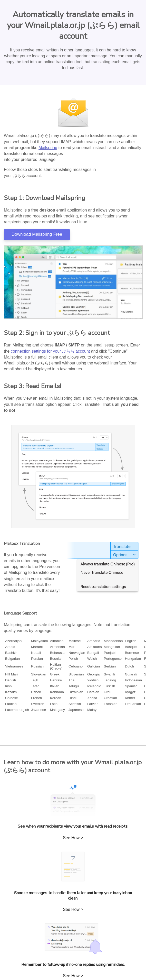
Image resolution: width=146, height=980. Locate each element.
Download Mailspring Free (37, 234)
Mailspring (48, 148)
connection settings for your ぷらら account (50, 351)
